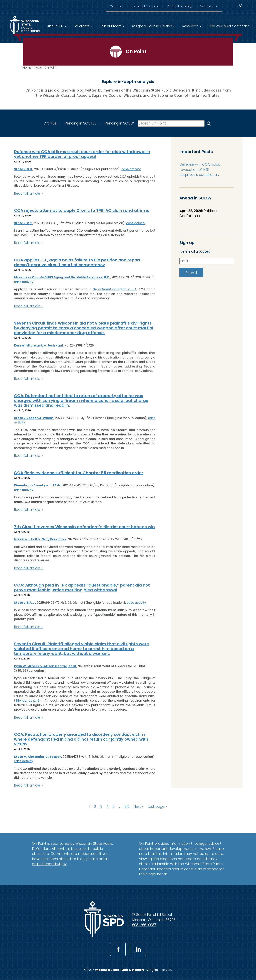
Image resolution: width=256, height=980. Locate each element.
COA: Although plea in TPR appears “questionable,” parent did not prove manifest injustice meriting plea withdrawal (82, 588)
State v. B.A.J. (25, 603)
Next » (138, 807)
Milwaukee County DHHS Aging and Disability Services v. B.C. (62, 277)
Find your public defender (229, 26)
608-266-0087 (144, 925)
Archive (50, 123)
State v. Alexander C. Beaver (37, 757)
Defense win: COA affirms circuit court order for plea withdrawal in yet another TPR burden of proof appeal (82, 154)
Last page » (157, 807)
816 (127, 807)
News (38, 68)
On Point (116, 6)
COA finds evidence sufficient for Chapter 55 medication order (79, 473)
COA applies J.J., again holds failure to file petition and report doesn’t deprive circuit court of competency (77, 262)
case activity (131, 169)
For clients (81, 26)
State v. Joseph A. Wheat (34, 418)
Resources (190, 26)
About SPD (55, 26)
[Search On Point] (209, 123)
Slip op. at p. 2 (27, 701)
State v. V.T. (23, 223)
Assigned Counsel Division (152, 26)
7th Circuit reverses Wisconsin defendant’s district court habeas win (84, 527)
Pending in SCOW (119, 123)
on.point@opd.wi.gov (49, 864)
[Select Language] (210, 6)
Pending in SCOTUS (81, 123)
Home (27, 68)
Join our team (110, 26)
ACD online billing (180, 6)
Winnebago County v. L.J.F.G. (37, 485)
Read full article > (28, 193)
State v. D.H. (23, 169)
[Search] (241, 6)
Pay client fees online (145, 6)
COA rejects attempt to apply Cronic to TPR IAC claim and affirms (81, 210)
